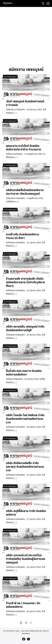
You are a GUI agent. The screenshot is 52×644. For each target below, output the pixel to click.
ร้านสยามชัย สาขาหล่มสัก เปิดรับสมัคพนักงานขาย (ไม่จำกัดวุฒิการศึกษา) (25, 282)
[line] (28, 639)
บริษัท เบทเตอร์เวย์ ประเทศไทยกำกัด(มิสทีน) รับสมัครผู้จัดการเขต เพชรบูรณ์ (26, 559)
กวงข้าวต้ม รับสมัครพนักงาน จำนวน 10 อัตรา (22, 236)
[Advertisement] (26, 37)
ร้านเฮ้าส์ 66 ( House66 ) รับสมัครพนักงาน (23, 605)
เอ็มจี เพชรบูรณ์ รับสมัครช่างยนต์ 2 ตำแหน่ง (25, 103)
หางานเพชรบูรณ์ (10, 77)
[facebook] (24, 639)
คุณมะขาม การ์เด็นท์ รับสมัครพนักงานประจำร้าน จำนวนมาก (24, 148)
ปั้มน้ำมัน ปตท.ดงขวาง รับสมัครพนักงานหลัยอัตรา (24, 373)
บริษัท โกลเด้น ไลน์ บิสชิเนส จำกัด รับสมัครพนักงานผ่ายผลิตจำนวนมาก (25, 419)
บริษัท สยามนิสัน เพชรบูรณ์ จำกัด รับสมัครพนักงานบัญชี (25, 328)
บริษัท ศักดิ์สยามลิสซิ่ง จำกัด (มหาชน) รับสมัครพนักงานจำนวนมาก (25, 467)
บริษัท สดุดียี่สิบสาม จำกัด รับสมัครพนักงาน (26, 513)
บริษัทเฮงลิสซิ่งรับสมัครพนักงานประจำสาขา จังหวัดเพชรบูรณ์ (25, 192)
